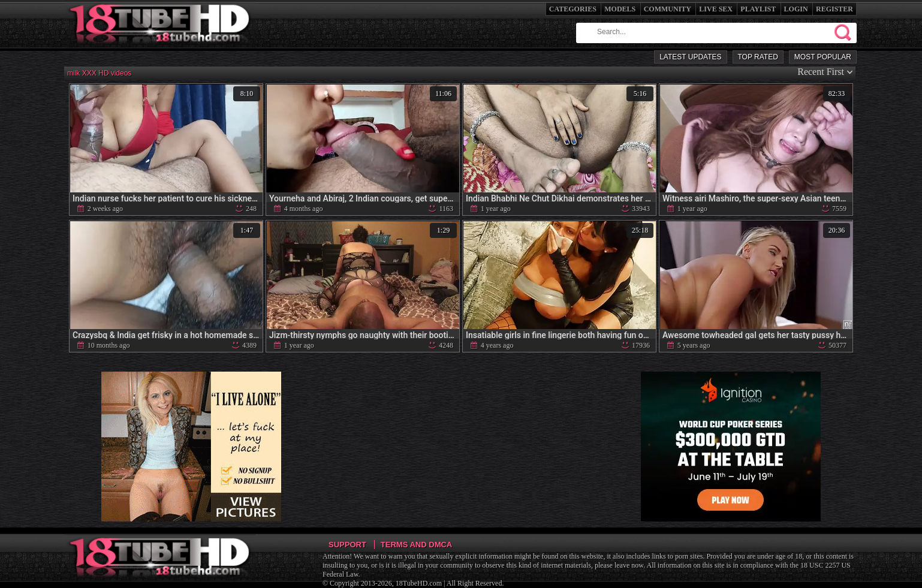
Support (347, 545)
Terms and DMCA (416, 545)
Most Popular (823, 57)
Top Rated (758, 57)
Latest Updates (690, 57)
